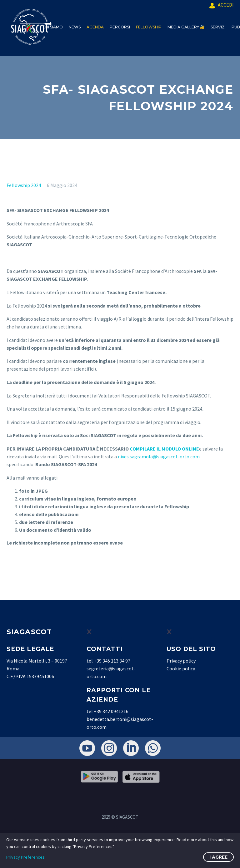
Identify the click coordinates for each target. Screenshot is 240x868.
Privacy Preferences (25, 857)
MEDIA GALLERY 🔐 (186, 27)
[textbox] (120, 98)
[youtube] (87, 748)
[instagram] (109, 748)
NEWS (75, 27)
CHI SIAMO (53, 27)
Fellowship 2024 (24, 185)
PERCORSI (120, 27)
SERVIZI (218, 27)
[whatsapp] (153, 748)
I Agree (218, 857)
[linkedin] (131, 748)
